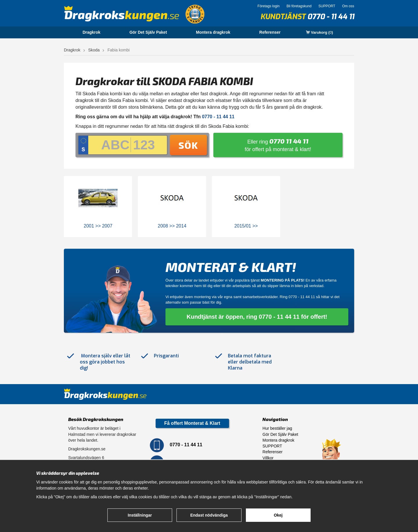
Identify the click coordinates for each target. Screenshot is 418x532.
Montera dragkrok (213, 32)
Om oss (348, 6)
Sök (188, 145)
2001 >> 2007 (98, 226)
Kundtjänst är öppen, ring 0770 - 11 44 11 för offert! (257, 317)
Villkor (268, 458)
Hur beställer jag (277, 428)
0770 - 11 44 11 (331, 17)
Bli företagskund (299, 6)
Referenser (270, 32)
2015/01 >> (246, 226)
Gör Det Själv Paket (148, 32)
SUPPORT (327, 6)
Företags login (269, 6)
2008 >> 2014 (172, 226)
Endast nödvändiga (209, 515)
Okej (278, 515)
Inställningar (140, 515)
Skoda (94, 50)
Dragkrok (91, 32)
